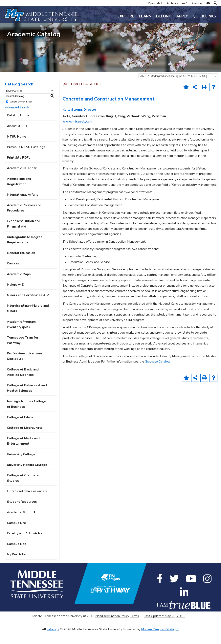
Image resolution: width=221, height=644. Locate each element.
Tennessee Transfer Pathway (23, 352)
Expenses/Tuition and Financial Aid (24, 236)
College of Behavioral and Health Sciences (27, 400)
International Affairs (23, 206)
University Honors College (27, 477)
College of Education (23, 429)
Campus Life (16, 535)
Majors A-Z (15, 296)
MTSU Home (17, 148)
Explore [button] (126, 16)
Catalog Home (18, 127)
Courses (13, 275)
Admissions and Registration (19, 193)
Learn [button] (145, 16)
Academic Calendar (22, 180)
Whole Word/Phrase (21, 113)
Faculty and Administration (28, 545)
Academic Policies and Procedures (24, 220)
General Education (21, 265)
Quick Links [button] (204, 16)
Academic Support (21, 524)
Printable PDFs (19, 169)
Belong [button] (164, 16)
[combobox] (178, 88)
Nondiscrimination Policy (112, 628)
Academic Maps (19, 286)
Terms (134, 628)
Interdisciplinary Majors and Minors (28, 320)
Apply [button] (182, 16)
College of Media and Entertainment (23, 453)
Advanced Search (17, 119)
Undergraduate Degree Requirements (25, 251)
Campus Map (17, 556)
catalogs (53, 641)
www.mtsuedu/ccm (77, 133)
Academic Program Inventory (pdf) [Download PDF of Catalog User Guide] (21, 336)
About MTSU (17, 138)
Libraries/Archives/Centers (27, 503)
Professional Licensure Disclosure (25, 368)
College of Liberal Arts (25, 439)
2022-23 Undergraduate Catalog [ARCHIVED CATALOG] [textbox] (173, 88)
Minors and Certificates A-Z (28, 307)
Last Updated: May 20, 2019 (164, 628)
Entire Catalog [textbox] (14, 102)
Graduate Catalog (157, 373)
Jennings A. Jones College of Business (27, 416)
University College (21, 466)
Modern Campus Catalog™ (160, 641)
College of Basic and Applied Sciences (23, 384)
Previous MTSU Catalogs (26, 159)
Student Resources (22, 514)
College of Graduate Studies (23, 490)
